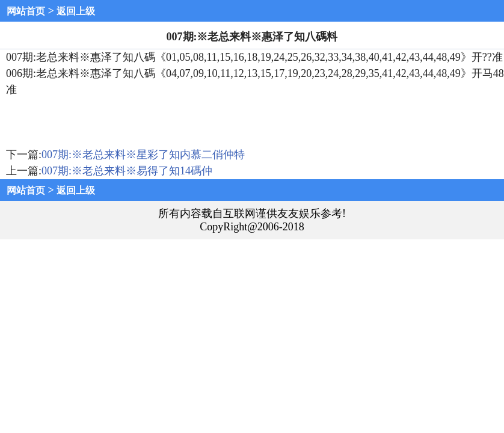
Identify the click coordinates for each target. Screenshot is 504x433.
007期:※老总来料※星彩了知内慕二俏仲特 (143, 155)
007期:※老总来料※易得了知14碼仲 (127, 171)
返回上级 (76, 11)
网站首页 (26, 11)
